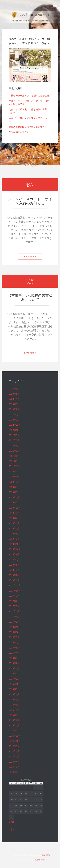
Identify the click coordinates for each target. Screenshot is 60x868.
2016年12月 (15, 627)
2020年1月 (14, 497)
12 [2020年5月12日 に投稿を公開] (21, 800)
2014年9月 (14, 746)
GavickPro (46, 855)
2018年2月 (14, 575)
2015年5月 (14, 705)
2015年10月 (15, 684)
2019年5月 (14, 528)
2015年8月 (14, 694)
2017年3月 (14, 617)
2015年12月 (15, 674)
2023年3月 (14, 404)
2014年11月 (15, 736)
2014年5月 (14, 756)
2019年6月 (14, 523)
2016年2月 (14, 663)
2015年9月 (14, 689)
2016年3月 (14, 658)
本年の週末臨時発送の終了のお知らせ (28, 127)
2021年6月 (14, 456)
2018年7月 (14, 560)
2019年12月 (15, 503)
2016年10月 (15, 632)
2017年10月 (15, 591)
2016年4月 (14, 653)
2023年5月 (14, 394)
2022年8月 (14, 440)
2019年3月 (14, 539)
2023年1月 (14, 415)
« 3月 (11, 822)
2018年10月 (15, 549)
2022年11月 (15, 425)
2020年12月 (15, 472)
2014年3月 (14, 767)
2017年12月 (15, 585)
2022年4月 (14, 446)
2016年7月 (14, 643)
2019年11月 (15, 508)
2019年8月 (14, 513)
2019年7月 (14, 518)
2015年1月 (14, 725)
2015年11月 (15, 679)
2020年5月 (14, 487)
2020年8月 (14, 482)
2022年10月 (15, 430)
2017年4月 (14, 611)
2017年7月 (14, 601)
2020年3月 (14, 492)
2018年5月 (14, 570)
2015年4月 (14, 710)
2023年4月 (14, 399)
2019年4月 (14, 534)
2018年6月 (14, 565)
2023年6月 (14, 389)
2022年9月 (14, 435)
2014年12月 (15, 731)
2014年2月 (14, 772)
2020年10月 (15, 477)
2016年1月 (14, 668)
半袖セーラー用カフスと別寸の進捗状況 (29, 96)
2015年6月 (14, 700)
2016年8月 (14, 637)
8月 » (11, 829)
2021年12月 (15, 451)
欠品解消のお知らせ (19, 132)
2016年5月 (14, 648)
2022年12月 (15, 420)
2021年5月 (14, 461)
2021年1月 (14, 466)
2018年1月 (14, 580)
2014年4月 (14, 762)
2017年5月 (14, 606)
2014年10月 (15, 741)
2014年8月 (14, 751)
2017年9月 (14, 596)
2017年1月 (14, 622)
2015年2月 (14, 720)
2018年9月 (14, 554)
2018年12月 (15, 544)
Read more (30, 257)
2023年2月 (14, 409)
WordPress (40, 860)
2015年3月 (14, 715)
